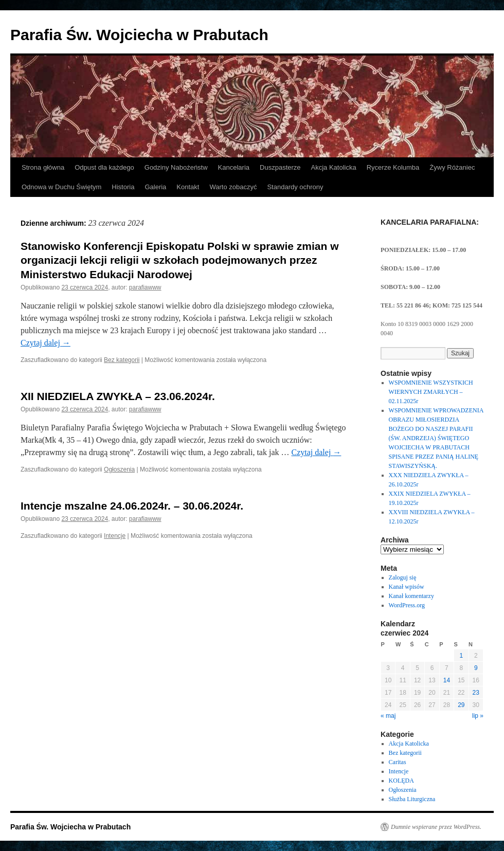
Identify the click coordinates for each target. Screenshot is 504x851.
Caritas (398, 762)
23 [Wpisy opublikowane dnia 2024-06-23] (476, 693)
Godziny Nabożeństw (176, 167)
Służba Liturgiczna (412, 799)
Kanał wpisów (407, 587)
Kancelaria (234, 167)
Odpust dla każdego (104, 167)
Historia (123, 187)
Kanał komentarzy (411, 596)
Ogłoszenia (119, 469)
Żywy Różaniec (452, 167)
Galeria (155, 187)
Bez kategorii (122, 360)
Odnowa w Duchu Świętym (61, 187)
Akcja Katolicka (334, 167)
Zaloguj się (403, 577)
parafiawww (145, 287)
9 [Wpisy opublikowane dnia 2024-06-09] (476, 668)
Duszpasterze (280, 167)
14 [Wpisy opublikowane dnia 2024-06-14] (447, 680)
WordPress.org (407, 605)
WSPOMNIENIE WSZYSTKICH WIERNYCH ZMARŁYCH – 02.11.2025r (431, 392)
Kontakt (188, 187)
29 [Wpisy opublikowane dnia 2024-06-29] (461, 705)
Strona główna (43, 167)
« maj (388, 716)
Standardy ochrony (295, 187)
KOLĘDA (401, 781)
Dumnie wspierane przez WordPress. (436, 827)
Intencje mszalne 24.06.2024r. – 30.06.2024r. (132, 506)
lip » (478, 716)
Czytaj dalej (46, 343)
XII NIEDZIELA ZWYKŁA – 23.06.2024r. (118, 396)
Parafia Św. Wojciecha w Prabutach (139, 35)
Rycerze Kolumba (393, 167)
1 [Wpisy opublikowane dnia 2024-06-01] (461, 656)
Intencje (115, 536)
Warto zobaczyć (233, 187)
